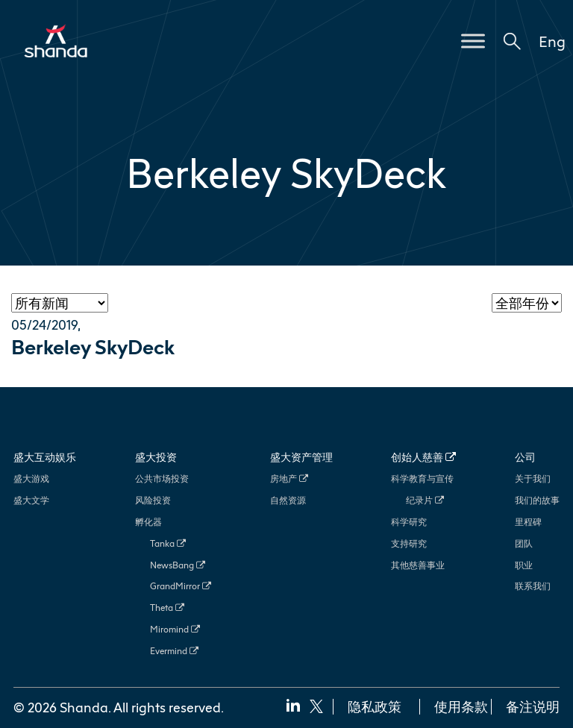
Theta (167, 608)
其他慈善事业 (418, 565)
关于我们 (533, 478)
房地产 (289, 478)
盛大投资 (156, 457)
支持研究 (409, 543)
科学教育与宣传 (422, 478)
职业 (524, 565)
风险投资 (153, 500)
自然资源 (288, 500)
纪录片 (425, 500)
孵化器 (148, 522)
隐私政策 (375, 706)
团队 (524, 543)
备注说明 (533, 706)
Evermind (174, 651)
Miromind (175, 629)
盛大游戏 (31, 478)
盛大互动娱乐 (45, 457)
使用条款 (461, 706)
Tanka (168, 543)
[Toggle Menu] (473, 41)
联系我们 (533, 586)
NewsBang (178, 565)
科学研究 (409, 522)
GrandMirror (181, 586)
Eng (552, 41)
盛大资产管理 (301, 457)
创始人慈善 (423, 457)
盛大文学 (31, 500)
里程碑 (528, 522)
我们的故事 (537, 500)
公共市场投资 (162, 478)
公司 (525, 457)
